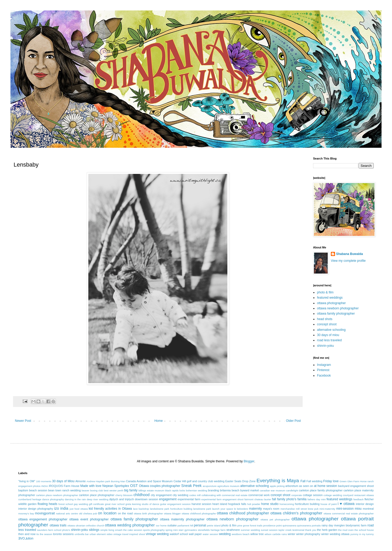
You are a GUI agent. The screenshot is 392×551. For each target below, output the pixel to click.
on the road (125, 513)
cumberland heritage (30, 499)
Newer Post (23, 421)
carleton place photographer (97, 495)
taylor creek (285, 530)
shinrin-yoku (325, 346)
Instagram (324, 365)
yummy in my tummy (362, 534)
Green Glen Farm (349, 481)
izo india (61, 508)
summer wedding (250, 530)
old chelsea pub (88, 513)
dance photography (53, 499)
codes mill (195, 495)
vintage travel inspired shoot (129, 534)
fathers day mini (317, 499)
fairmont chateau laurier (258, 499)
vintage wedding (157, 534)
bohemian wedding (197, 490)
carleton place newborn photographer (57, 495)
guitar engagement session (175, 504)
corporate (297, 495)
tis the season (44, 534)
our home (161, 526)
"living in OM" (27, 481)
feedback (358, 499)
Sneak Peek (191, 486)
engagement (168, 499)
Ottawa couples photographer (160, 486)
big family (131, 490)
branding (214, 490)
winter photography (308, 534)
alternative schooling (331, 330)
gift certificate (96, 504)
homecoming (287, 504)
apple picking (277, 486)
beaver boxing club (92, 490)
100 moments (44, 481)
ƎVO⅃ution (26, 538)
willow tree (257, 534)
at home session (325, 486)
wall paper (195, 534)
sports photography (154, 530)
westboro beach (241, 534)
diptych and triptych (122, 499)
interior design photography (36, 509)
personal (200, 525)
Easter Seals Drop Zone (240, 481)
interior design (365, 504)
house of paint (329, 504)
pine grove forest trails (250, 526)
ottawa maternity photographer (182, 519)
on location (107, 513)
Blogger (249, 461)
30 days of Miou (63, 481)
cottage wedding (333, 495)
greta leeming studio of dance (142, 504)
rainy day (327, 525)
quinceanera (289, 526)
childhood (142, 495)
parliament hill (185, 526)
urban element (98, 534)
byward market (249, 490)
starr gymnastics (188, 530)
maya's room (271, 509)
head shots (325, 319)
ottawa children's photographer (296, 513)
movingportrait (45, 513)
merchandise (288, 509)
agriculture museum (229, 486)
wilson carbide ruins (276, 534)
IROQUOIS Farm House (64, 486)
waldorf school (179, 534)
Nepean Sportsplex (116, 486)
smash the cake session (129, 530)
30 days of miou (328, 335)
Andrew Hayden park (98, 481)
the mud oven (346, 530)
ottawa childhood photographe (199, 513)
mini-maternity (327, 509)
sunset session (269, 530)
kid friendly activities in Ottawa (110, 509)
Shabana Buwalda (350, 254)
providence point (272, 526)
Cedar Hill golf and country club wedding (199, 481)
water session (211, 534)
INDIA (45, 486)
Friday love (331, 481)
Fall (303, 481)
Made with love (91, 486)
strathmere (233, 530)
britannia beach (229, 490)
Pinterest (323, 370)
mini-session (345, 509)
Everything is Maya (278, 481)
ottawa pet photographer (275, 519)
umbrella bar (82, 534)
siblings (94, 530)
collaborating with (211, 495)
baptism (23, 490)
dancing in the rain (75, 499)
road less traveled (329, 340)
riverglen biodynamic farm (350, 525)
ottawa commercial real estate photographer (349, 513)
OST (134, 486)
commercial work (259, 495)
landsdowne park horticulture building (171, 509)
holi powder (254, 504)
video (110, 534)
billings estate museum (151, 490)
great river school (115, 504)
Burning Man (118, 481)
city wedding (180, 495)
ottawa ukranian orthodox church (86, 526)
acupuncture (210, 486)
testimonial (298, 530)
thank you (311, 530)
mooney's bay (26, 513)
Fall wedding (315, 481)
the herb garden (327, 530)
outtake (172, 525)
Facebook (324, 376)
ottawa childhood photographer (243, 513)
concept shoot (327, 324)
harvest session (201, 504)
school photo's (62, 530)
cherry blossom (124, 495)
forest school (65, 504)
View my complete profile (348, 261)
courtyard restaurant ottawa (358, 495)
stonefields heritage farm (212, 530)
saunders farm (45, 530)
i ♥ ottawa (346, 504)
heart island (220, 504)
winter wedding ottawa (335, 534)
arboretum (292, 486)
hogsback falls (237, 504)
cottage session (313, 495)
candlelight (292, 490)
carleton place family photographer (321, 490)
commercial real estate (235, 495)
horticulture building (307, 504)
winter (292, 534)
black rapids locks (175, 490)
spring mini (172, 530)
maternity (255, 509)
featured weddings (330, 298)
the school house (364, 530)
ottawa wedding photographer (130, 525)
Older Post (293, 421)
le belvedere (241, 509)
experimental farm (189, 499)
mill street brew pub (307, 509)
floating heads (48, 504)
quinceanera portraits (309, 526)
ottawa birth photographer (148, 513)
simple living (107, 530)
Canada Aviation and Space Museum (149, 481)
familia (302, 499)
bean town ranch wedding (64, 490)
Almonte (80, 481)
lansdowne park (202, 509)
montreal (368, 509)
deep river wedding (98, 499)
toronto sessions (63, 534)
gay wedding (81, 504)
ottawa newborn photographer (338, 308)
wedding (225, 534)
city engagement (161, 495)
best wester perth (114, 490)
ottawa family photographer (336, 314)
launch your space (223, 509)
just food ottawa (79, 509)
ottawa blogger (172, 513)
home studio (270, 504)
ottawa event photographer (89, 519)
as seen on (306, 486)
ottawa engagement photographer (43, 519)
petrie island (214, 526)
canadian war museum (273, 490)
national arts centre (67, 513)
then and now (27, 534)
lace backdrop (141, 509)
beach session (38, 490)
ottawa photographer (331, 303)
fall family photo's (284, 499)
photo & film (325, 292)
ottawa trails (58, 525)
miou (358, 509)
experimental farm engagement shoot (223, 499)
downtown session (146, 499)
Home (159, 421)
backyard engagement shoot (356, 486)
